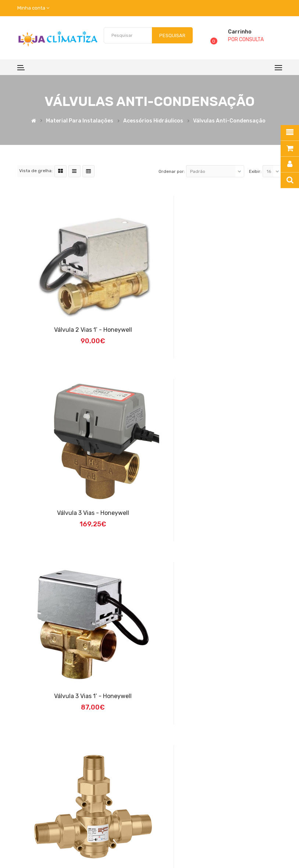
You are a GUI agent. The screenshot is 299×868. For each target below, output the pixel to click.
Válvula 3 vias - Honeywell (218, 330)
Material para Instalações (80, 121)
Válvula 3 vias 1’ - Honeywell (81, 513)
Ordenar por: (172, 171)
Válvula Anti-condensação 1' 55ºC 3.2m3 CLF (219, 513)
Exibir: (255, 171)
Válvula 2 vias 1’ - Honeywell (81, 330)
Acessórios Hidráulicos (153, 121)
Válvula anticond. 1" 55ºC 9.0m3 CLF (219, 696)
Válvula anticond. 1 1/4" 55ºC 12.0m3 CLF (81, 696)
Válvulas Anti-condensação (229, 121)
